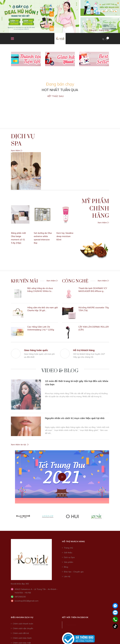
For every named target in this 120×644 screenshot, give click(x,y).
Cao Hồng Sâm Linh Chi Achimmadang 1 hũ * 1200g (41, 320)
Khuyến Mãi (24, 281)
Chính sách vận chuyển (23, 553)
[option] (60, 16)
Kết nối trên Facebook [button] (75, 542)
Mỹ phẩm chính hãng (95, 209)
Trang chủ (68, 472)
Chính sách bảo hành (22, 562)
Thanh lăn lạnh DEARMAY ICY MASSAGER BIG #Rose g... (93, 290)
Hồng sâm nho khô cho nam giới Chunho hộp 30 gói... (42, 305)
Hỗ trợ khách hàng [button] (73, 466)
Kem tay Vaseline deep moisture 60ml (65, 236)
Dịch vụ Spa (69, 482)
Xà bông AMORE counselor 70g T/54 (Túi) (94, 305)
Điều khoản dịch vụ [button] (22, 542)
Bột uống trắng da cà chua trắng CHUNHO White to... (40, 290)
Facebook (71, 549)
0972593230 (20, 521)
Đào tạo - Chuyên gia (74, 496)
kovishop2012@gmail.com (27, 525)
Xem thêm (17, 151)
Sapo (89, 579)
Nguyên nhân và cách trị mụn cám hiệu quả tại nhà (75, 394)
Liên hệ (67, 501)
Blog (66, 491)
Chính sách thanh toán (23, 548)
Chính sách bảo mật (22, 567)
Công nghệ (75, 281)
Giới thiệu (68, 477)
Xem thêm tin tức (20, 419)
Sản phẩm (69, 486)
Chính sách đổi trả (21, 557)
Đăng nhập (104, 30)
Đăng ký (93, 30)
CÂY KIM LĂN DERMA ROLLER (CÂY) (94, 320)
